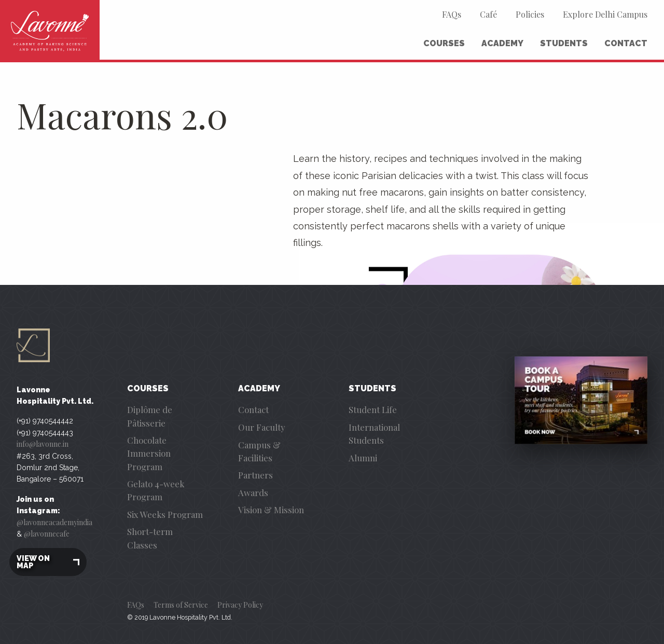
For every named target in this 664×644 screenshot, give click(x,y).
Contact (626, 43)
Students (564, 43)
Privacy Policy (240, 605)
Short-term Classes (150, 538)
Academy (502, 43)
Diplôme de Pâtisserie (150, 416)
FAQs (452, 14)
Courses (444, 43)
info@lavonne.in (43, 444)
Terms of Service (181, 605)
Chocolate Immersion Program (149, 453)
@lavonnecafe (47, 534)
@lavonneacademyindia (54, 522)
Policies (530, 14)
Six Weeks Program (165, 514)
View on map (48, 562)
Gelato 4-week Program (156, 490)
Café (488, 14)
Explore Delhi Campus (605, 14)
